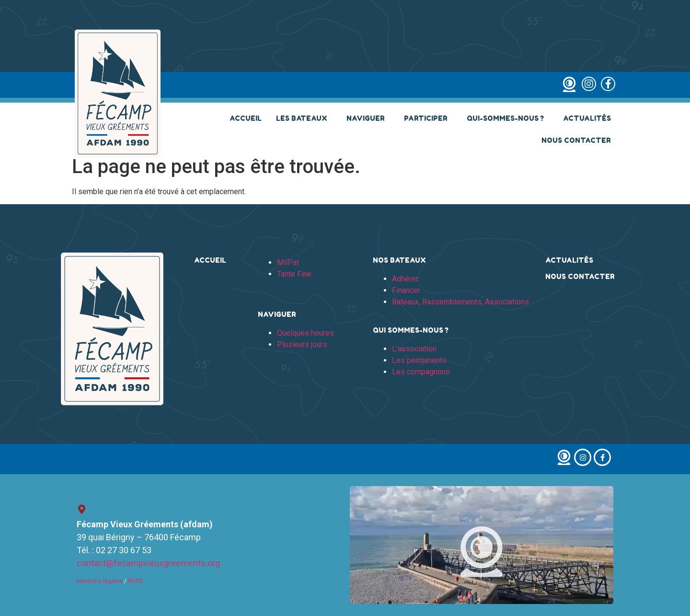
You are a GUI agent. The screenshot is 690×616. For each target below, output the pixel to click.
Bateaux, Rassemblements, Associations (460, 302)
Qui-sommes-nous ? (508, 118)
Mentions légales (100, 581)
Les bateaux (304, 118)
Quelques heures (305, 333)
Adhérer (405, 279)
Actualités (587, 118)
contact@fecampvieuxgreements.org (148, 563)
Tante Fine (294, 274)
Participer (428, 118)
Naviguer (368, 118)
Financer (406, 290)
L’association (414, 349)
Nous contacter (576, 140)
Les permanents (419, 360)
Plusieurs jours (302, 344)
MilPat (288, 262)
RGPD (135, 581)
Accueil (246, 118)
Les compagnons (421, 372)
